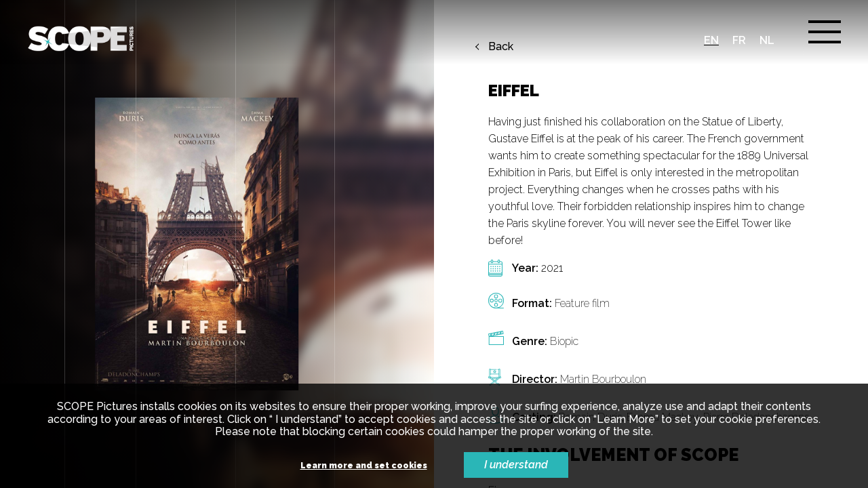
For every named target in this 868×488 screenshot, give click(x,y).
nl (767, 40)
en (711, 40)
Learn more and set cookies (364, 466)
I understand (516, 465)
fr (739, 40)
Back (501, 47)
